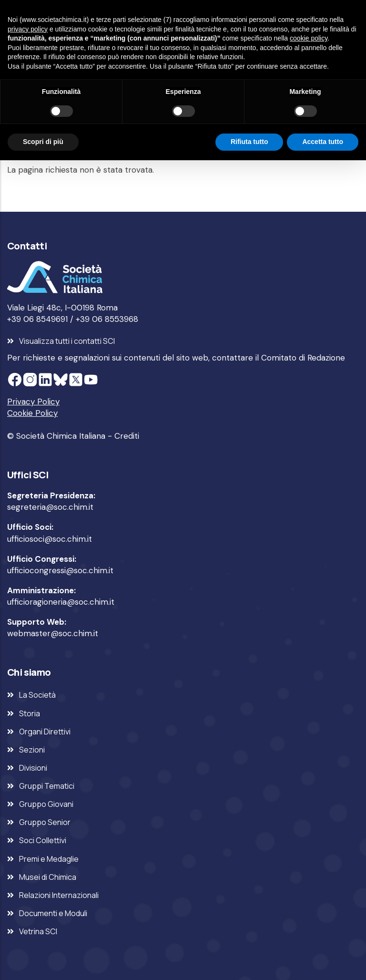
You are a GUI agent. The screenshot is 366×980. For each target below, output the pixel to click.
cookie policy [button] (309, 38)
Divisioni (33, 768)
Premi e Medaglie (49, 859)
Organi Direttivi (45, 732)
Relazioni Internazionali (59, 895)
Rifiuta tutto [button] (249, 142)
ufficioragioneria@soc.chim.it (61, 602)
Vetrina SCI (38, 931)
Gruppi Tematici (47, 786)
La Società (37, 695)
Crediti (127, 436)
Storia (30, 713)
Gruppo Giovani (46, 804)
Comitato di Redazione (303, 358)
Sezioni (32, 750)
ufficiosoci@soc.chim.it (50, 539)
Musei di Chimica (48, 877)
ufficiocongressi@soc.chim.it (60, 570)
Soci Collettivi (43, 840)
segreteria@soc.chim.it (50, 507)
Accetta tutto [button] (323, 142)
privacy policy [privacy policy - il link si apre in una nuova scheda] (28, 29)
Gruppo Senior (45, 822)
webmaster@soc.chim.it (53, 633)
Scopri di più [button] (43, 142)
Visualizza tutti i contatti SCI (67, 341)
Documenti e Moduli (53, 913)
